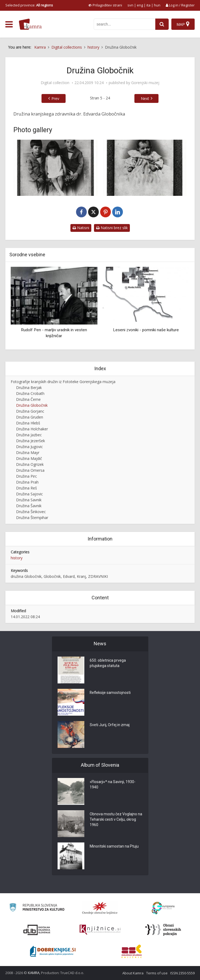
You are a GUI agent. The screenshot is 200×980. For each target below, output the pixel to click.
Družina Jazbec (29, 435)
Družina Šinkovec (31, 512)
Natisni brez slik (112, 228)
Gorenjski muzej (145, 83)
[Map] (183, 24)
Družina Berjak (29, 388)
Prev (55, 98)
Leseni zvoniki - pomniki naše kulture (146, 330)
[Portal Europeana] (163, 908)
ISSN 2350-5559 (182, 973)
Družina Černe (28, 399)
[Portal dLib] (37, 930)
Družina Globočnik (32, 405)
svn (130, 5)
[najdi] (162, 24)
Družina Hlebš (28, 423)
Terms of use (157, 973)
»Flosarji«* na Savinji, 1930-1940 (113, 785)
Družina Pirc (27, 476)
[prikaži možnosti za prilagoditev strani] (105, 5)
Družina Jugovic (29, 447)
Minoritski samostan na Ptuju (114, 846)
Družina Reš (27, 488)
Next (145, 98)
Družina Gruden (30, 417)
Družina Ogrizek (30, 464)
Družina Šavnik (29, 506)
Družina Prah (27, 482)
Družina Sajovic (29, 494)
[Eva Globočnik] (145, 168)
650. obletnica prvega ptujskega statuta (108, 663)
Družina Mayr (28, 453)
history (17, 558)
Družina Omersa (30, 470)
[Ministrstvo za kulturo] (37, 908)
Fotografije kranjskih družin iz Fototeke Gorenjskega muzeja (63, 382)
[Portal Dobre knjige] (53, 951)
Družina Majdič (29, 458)
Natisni (81, 228)
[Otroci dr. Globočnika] (55, 168)
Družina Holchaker (32, 429)
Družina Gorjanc (30, 411)
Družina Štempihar (32, 518)
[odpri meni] (9, 24)
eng (140, 5)
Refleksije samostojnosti (110, 693)
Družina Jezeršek (31, 441)
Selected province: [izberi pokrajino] (29, 5)
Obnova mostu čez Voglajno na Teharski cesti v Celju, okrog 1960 (116, 820)
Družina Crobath (30, 393)
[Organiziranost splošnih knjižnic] (100, 908)
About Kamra (133, 973)
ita (148, 5)
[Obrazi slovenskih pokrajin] (163, 930)
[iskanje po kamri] (124, 24)
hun (157, 5)
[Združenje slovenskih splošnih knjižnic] (100, 930)
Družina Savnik (29, 500)
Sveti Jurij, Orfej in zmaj (110, 725)
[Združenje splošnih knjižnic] (132, 951)
